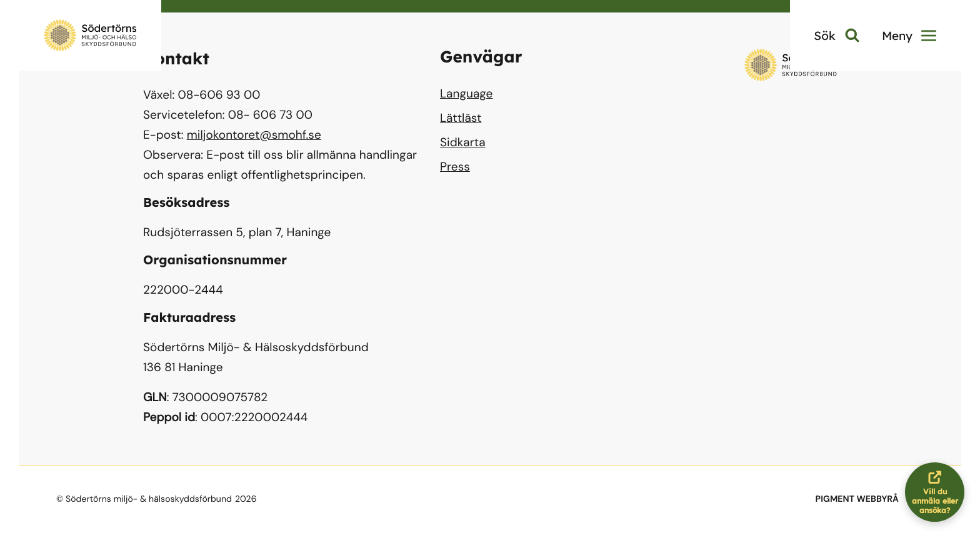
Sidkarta (463, 142)
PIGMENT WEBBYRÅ (857, 499)
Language (466, 93)
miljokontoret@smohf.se (254, 135)
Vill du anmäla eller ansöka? (938, 492)
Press (455, 167)
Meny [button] (909, 36)
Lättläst (461, 118)
